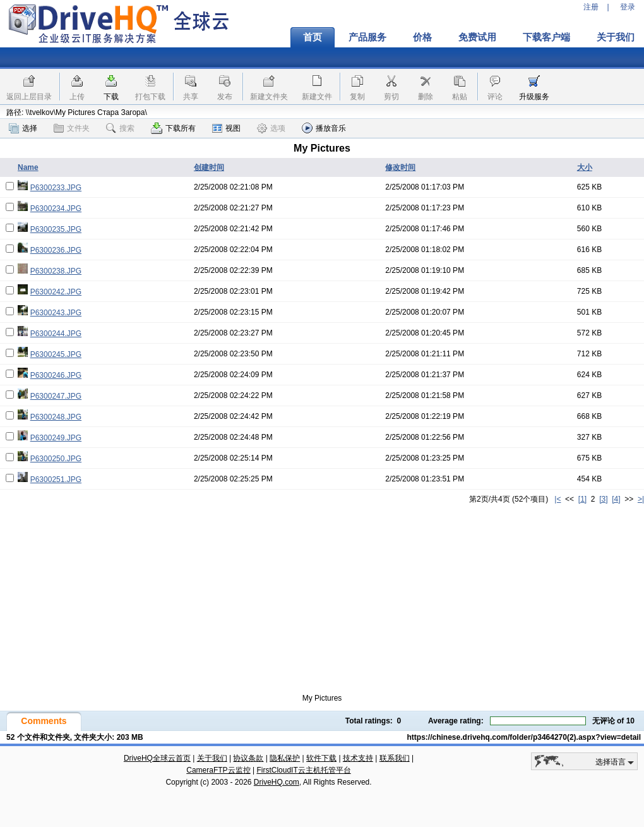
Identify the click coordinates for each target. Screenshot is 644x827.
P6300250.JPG (56, 459)
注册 (591, 7)
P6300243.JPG (56, 313)
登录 (628, 7)
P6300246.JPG (56, 375)
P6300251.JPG (56, 480)
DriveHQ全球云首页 (157, 758)
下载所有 (173, 128)
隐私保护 (285, 758)
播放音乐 (324, 128)
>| (641, 499)
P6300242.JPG (56, 292)
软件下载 (321, 758)
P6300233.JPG (56, 188)
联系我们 (395, 758)
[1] (582, 499)
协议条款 (248, 758)
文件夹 (72, 128)
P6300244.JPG (56, 334)
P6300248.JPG (56, 417)
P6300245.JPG (56, 354)
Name (28, 167)
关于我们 (212, 758)
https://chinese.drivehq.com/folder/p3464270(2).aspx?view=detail (524, 737)
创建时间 (209, 167)
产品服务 (367, 37)
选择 (23, 128)
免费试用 (477, 37)
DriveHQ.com (277, 782)
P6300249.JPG (56, 438)
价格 (422, 37)
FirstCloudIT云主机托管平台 (303, 770)
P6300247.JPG (56, 396)
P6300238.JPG (56, 271)
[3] (603, 499)
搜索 (120, 128)
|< (558, 499)
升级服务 (534, 97)
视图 (226, 128)
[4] (616, 499)
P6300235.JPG (56, 229)
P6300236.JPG (56, 250)
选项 (271, 128)
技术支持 (358, 758)
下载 (111, 97)
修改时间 (400, 167)
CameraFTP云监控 (218, 770)
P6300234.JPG (56, 208)
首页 (313, 37)
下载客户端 (546, 37)
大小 (585, 167)
